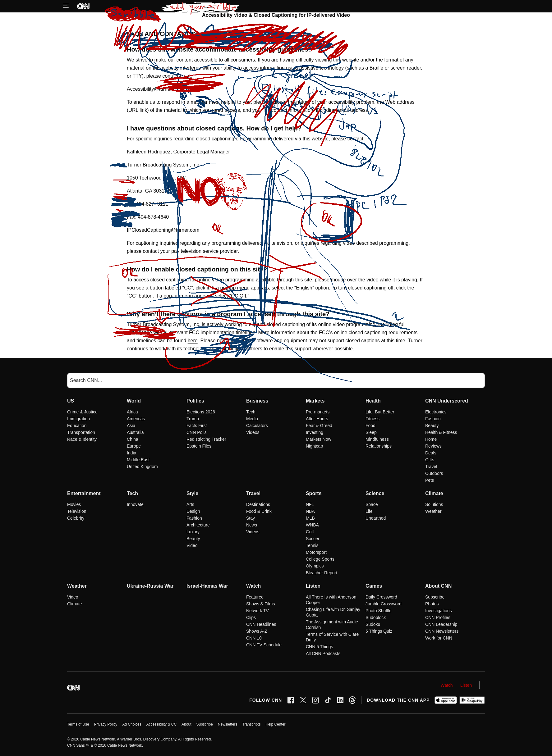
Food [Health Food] (370, 426)
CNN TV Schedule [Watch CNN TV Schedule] (264, 645)
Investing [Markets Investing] (315, 432)
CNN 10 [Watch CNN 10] (254, 638)
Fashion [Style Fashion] (194, 518)
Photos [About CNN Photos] (432, 604)
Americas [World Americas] (136, 419)
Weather (77, 586)
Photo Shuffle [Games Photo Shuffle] (379, 611)
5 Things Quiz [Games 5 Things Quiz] (379, 631)
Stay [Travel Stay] (251, 518)
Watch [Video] (446, 685)
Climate (434, 493)
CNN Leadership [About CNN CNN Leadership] (441, 624)
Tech (132, 493)
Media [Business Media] (252, 419)
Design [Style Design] (193, 511)
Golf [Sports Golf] (310, 532)
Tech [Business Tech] (251, 412)
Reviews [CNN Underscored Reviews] (433, 446)
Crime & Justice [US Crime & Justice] (82, 412)
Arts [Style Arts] (190, 504)
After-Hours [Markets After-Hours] (317, 419)
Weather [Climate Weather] (433, 511)
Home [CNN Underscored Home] (431, 439)
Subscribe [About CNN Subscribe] (435, 597)
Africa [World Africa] (132, 412)
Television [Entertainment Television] (77, 511)
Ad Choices (132, 724)
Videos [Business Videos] (253, 432)
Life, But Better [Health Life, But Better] (380, 412)
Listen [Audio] (466, 685)
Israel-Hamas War (207, 586)
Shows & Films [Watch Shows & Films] (261, 604)
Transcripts (252, 724)
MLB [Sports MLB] (310, 518)
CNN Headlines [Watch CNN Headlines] (261, 624)
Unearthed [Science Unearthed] (376, 518)
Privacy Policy (106, 724)
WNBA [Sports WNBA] (312, 525)
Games (374, 586)
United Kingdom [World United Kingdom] (142, 467)
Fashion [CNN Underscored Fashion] (433, 419)
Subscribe (204, 724)
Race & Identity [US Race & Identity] (82, 439)
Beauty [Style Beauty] (193, 539)
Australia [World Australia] (135, 432)
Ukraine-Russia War (150, 586)
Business (257, 401)
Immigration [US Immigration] (78, 419)
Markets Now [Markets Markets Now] (319, 439)
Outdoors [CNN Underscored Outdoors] (434, 473)
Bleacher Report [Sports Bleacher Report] (322, 573)
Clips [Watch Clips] (251, 617)
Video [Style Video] (192, 545)
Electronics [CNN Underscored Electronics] (436, 412)
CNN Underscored (447, 401)
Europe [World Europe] (134, 446)
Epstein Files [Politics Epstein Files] (199, 446)
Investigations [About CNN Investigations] (439, 611)
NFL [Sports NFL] (310, 504)
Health (373, 401)
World (134, 401)
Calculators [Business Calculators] (257, 426)
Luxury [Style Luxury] (193, 532)
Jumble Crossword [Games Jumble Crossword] (384, 604)
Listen (313, 586)
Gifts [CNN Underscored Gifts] (430, 460)
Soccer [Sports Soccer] (313, 539)
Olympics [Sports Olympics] (315, 566)
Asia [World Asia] (131, 426)
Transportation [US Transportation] (81, 432)
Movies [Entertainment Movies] (74, 504)
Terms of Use (78, 724)
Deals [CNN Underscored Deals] (431, 453)
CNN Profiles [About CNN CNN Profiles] (438, 617)
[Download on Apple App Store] (446, 700)
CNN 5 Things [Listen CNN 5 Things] (320, 647)
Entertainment (84, 493)
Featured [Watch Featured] (255, 597)
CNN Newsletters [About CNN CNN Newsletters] (442, 631)
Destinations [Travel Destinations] (258, 504)
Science (375, 493)
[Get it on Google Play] (472, 700)
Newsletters (228, 724)
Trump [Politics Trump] (193, 419)
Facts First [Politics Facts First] (197, 426)
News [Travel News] (252, 525)
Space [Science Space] (372, 504)
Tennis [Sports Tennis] (312, 545)
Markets (315, 401)
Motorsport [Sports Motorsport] (316, 552)
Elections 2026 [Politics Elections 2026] (201, 412)
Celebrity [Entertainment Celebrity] (76, 518)
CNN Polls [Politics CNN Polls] (197, 432)
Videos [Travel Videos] (253, 532)
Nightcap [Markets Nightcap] (314, 446)
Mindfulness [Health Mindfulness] (377, 439)
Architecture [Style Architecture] (198, 525)
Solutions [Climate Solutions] (434, 504)
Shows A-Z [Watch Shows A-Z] (257, 631)
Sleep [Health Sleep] (371, 432)
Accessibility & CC (161, 724)
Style (192, 493)
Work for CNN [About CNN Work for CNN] (439, 638)
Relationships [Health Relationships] (379, 446)
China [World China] (133, 439)
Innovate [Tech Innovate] (135, 504)
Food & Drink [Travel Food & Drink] (259, 511)
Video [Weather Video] (73, 597)
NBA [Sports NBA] (310, 511)
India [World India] (131, 453)
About (186, 724)
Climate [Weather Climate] (74, 604)
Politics (195, 401)
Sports (314, 493)
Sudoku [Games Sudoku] (373, 624)
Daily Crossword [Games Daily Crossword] (381, 597)
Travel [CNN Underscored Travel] (431, 467)
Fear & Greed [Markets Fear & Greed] (319, 426)
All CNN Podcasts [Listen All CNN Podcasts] (323, 654)
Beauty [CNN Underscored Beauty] (432, 426)
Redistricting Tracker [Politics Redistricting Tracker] (206, 439)
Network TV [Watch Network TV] (258, 611)
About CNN (438, 586)
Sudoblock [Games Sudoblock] (376, 617)
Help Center (275, 724)
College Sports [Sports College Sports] (320, 559)
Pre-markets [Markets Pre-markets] (318, 412)
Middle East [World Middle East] (138, 460)
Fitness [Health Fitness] (373, 419)
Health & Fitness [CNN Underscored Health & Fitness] (441, 432)
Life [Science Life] (369, 511)
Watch (253, 586)
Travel (253, 493)
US (71, 401)
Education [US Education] (77, 426)
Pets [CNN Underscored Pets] (430, 480)
